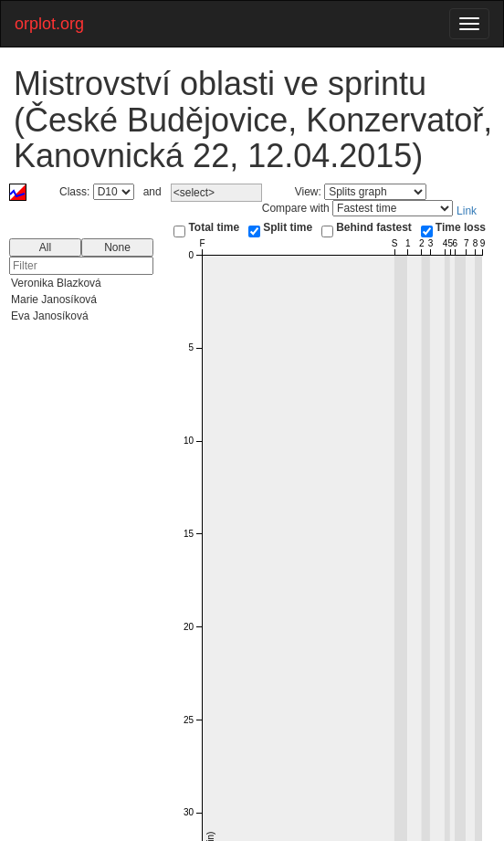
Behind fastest (374, 227)
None (117, 247)
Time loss (461, 227)
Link (467, 211)
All (45, 247)
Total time (214, 227)
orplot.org (49, 24)
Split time (288, 227)
